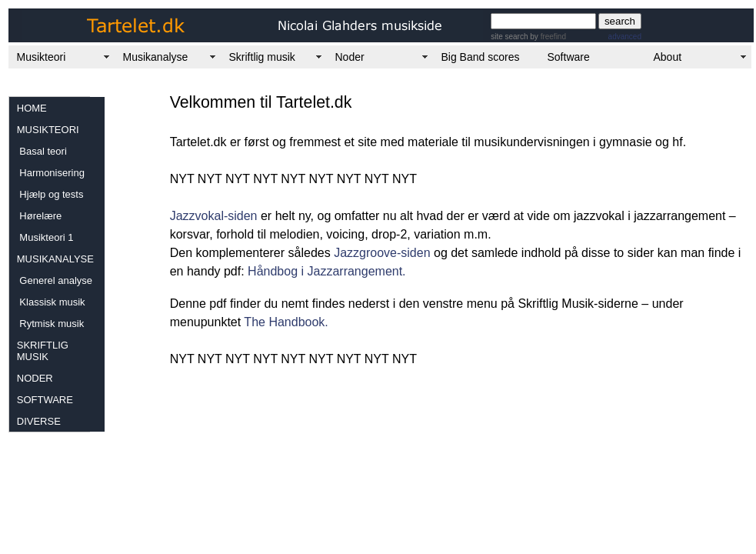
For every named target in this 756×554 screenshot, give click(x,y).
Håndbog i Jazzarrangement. (325, 271)
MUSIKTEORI (48, 130)
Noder (350, 57)
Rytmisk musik (50, 324)
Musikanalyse (156, 57)
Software (569, 57)
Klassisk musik (51, 302)
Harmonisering (51, 173)
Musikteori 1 (45, 237)
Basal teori (42, 151)
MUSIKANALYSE (55, 259)
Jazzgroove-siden (382, 253)
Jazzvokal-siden (214, 216)
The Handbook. (286, 322)
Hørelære (40, 216)
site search (509, 37)
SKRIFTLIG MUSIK (43, 351)
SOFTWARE (45, 400)
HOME (32, 108)
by (547, 37)
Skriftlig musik (262, 57)
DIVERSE (39, 421)
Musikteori (42, 57)
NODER (35, 378)
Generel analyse (55, 280)
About (668, 57)
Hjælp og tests (50, 194)
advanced (625, 37)
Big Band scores (481, 57)
